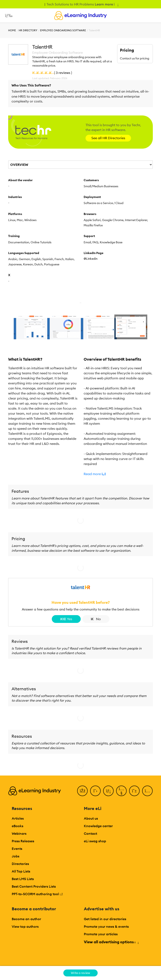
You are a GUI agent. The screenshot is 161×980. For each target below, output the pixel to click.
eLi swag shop (95, 841)
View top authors (25, 926)
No (96, 619)
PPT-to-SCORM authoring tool (37, 894)
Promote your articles (101, 934)
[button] (118, 474)
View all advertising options (111, 942)
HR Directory (28, 30)
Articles (18, 818)
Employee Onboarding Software (63, 30)
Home (12, 30)
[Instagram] (147, 791)
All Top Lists (21, 871)
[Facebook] (82, 791)
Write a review (80, 973)
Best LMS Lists (23, 879)
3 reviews (63, 73)
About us (91, 818)
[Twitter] (95, 791)
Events (17, 849)
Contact (90, 833)
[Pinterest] (134, 791)
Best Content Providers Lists (34, 886)
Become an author (26, 919)
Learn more (106, 4)
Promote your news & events (106, 926)
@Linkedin (91, 259)
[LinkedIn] (108, 791)
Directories (20, 864)
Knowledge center (98, 826)
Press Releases (23, 841)
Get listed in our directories (105, 919)
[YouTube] (121, 791)
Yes (66, 619)
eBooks (18, 826)
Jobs (16, 856)
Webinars (19, 833)
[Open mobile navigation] (8, 16)
